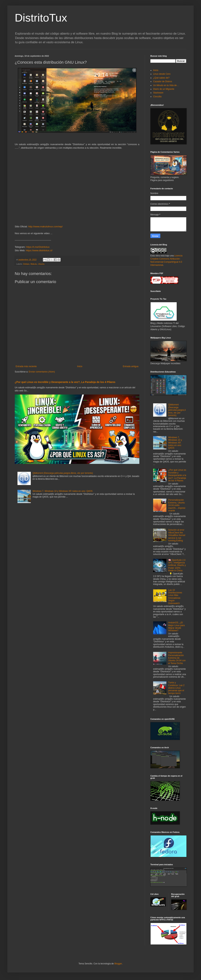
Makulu (34, 264)
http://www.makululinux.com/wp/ (45, 227)
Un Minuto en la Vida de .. (166, 85)
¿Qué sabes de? (161, 78)
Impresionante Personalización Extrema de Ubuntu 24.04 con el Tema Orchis (177, 658)
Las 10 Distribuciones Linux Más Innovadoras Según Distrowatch (175, 597)
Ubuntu (41, 264)
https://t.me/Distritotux (38, 247)
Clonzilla (157, 97)
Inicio (80, 366)
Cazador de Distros (163, 81)
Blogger (118, 964)
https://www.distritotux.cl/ (39, 250)
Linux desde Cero (162, 74)
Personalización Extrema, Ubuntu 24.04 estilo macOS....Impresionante (177, 505)
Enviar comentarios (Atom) (42, 372)
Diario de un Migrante (164, 89)
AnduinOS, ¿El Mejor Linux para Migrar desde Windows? (176, 627)
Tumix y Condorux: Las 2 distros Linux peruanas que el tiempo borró (176, 688)
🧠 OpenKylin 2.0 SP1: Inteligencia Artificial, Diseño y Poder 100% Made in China (177, 565)
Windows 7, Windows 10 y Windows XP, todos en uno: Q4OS (63, 491)
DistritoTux (41, 18)
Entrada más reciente (26, 366)
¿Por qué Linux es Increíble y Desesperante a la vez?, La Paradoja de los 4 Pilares (65, 382)
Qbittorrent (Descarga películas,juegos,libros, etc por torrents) (63, 473)
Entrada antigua (131, 366)
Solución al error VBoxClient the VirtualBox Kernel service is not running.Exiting (177, 535)
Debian (26, 264)
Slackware (158, 93)
